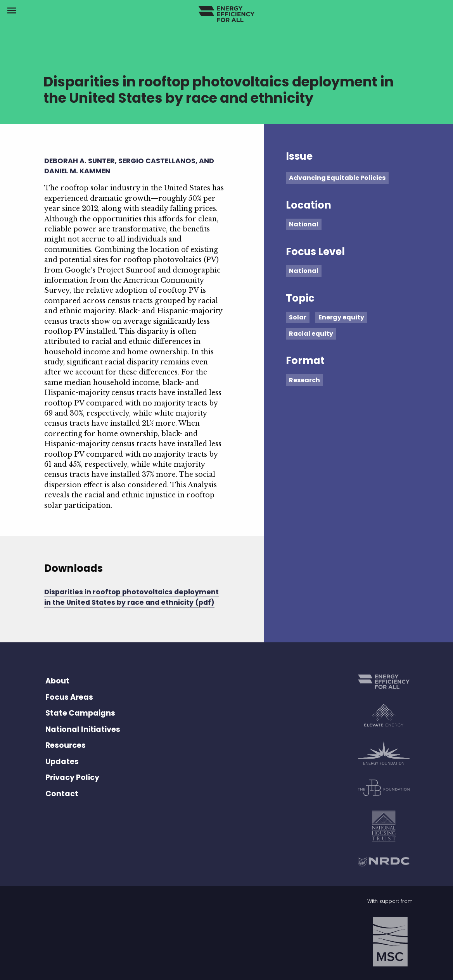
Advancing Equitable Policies (337, 178)
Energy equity (341, 317)
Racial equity (311, 334)
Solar (298, 317)
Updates (62, 762)
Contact (62, 794)
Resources (66, 745)
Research (304, 380)
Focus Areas (69, 697)
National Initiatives (83, 729)
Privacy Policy (72, 777)
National (304, 224)
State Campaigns (80, 713)
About (57, 681)
